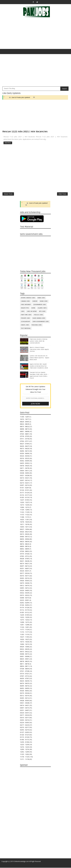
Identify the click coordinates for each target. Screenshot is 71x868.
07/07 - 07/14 (25, 676)
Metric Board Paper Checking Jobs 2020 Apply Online (39, 350)
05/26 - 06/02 (25, 691)
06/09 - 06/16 (25, 686)
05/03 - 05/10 (25, 579)
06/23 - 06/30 (25, 681)
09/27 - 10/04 (25, 530)
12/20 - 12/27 (25, 503)
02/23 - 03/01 (25, 601)
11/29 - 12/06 (25, 510)
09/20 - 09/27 (25, 532)
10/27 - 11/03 (25, 637)
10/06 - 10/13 (25, 645)
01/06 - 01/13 (25, 740)
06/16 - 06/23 (25, 684)
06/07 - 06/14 (25, 566)
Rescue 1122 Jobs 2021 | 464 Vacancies (25, 132)
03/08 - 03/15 (25, 598)
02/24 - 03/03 (25, 723)
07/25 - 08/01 (25, 434)
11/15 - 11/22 (25, 515)
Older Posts (62, 194)
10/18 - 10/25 (25, 522)
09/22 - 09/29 (25, 650)
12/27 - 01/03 (25, 500)
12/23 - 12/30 (25, 745)
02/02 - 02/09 (25, 603)
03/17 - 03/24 (25, 716)
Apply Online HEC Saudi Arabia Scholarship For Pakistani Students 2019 (39, 366)
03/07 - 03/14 (25, 481)
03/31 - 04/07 (25, 711)
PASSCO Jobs (39, 315)
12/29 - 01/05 (25, 615)
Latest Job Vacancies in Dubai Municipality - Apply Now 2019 (40, 358)
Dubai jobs (44, 302)
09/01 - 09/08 (25, 657)
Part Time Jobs (26, 315)
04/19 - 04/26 (25, 583)
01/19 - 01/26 (25, 608)
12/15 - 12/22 (25, 620)
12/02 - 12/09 (25, 752)
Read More (8, 143)
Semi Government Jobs (41, 322)
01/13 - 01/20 (25, 738)
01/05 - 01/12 (25, 613)
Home (33, 308)
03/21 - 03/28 (25, 476)
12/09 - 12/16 (25, 750)
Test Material (26, 329)
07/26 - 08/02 (25, 552)
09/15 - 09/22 (25, 652)
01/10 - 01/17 (25, 495)
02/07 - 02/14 (25, 486)
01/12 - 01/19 (25, 610)
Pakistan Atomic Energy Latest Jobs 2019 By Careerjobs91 (39, 341)
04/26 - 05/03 (25, 581)
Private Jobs (26, 319)
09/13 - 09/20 (25, 535)
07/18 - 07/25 (25, 437)
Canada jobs (25, 302)
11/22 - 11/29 (25, 513)
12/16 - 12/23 (25, 747)
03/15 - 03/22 (25, 596)
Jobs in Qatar (32, 312)
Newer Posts (8, 194)
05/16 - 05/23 (25, 459)
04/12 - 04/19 (25, 586)
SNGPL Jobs (25, 325)
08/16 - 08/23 (25, 544)
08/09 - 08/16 (25, 547)
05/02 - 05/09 (25, 461)
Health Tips (25, 308)
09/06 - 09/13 (25, 537)
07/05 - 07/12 (25, 557)
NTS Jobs (42, 312)
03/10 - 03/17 (25, 718)
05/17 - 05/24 (25, 574)
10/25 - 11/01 (25, 520)
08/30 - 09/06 (25, 539)
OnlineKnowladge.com (21, 862)
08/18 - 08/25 (25, 662)
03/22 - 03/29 (25, 593)
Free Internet (26, 305)
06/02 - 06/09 (25, 689)
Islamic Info (42, 308)
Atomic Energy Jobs (28, 298)
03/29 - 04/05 (25, 591)
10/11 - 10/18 (25, 525)
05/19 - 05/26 (25, 694)
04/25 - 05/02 (25, 464)
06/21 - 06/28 (25, 561)
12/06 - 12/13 (25, 508)
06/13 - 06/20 (25, 449)
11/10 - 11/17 (25, 632)
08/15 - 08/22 (25, 427)
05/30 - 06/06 (25, 454)
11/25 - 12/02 (25, 755)
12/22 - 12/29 (25, 618)
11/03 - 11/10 (25, 635)
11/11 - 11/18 (25, 760)
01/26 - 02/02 (25, 605)
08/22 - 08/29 (25, 424)
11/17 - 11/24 (25, 630)
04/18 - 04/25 (25, 466)
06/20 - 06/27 (25, 447)
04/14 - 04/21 (25, 706)
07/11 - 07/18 (25, 439)
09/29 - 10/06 (25, 647)
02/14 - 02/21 (25, 483)
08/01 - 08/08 (25, 432)
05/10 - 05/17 (25, 576)
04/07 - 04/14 (25, 708)
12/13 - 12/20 (25, 505)
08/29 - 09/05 (25, 422)
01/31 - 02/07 (25, 488)
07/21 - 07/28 (25, 672)
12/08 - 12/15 (25, 623)
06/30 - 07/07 (25, 679)
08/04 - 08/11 (25, 667)
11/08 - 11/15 (25, 517)
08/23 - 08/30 (25, 542)
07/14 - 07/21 (25, 674)
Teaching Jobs (37, 325)
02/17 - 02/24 (25, 725)
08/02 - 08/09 (25, 549)
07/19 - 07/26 (25, 554)
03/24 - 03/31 (25, 713)
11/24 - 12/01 (25, 627)
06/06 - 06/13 (25, 451)
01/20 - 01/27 (25, 735)
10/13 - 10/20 (25, 642)
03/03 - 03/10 (25, 720)
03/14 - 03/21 (25, 478)
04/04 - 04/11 (25, 471)
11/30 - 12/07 (25, 417)
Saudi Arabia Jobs (39, 319)
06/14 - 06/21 (25, 564)
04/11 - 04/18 (25, 469)
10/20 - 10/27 (25, 640)
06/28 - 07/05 (25, 559)
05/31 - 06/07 (25, 569)
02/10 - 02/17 (25, 728)
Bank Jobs (41, 298)
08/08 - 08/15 (25, 429)
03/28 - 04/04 (25, 473)
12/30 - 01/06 (25, 742)
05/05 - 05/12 (25, 698)
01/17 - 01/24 (25, 493)
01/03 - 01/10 (25, 498)
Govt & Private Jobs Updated (21, 97)
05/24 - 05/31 (25, 571)
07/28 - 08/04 (25, 669)
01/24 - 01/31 (25, 491)
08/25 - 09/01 (25, 659)
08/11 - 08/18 (25, 664)
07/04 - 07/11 (25, 442)
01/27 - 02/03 (25, 733)
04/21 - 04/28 (25, 703)
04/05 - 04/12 (25, 588)
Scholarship (26, 322)
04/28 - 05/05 (25, 701)
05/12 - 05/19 (25, 696)
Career (35, 302)
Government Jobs (40, 305)
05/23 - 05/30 (25, 456)
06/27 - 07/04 (25, 444)
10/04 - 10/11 (25, 527)
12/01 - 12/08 (25, 625)
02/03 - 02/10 (25, 730)
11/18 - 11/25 (25, 757)
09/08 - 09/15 (25, 654)
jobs (23, 312)
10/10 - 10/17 (25, 420)
